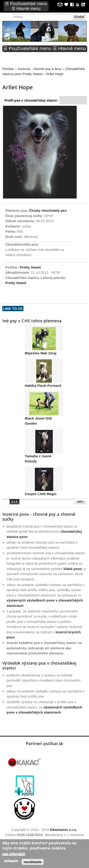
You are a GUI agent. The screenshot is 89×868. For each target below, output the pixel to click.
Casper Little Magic (41, 494)
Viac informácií (14, 854)
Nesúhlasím (33, 862)
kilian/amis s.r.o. (63, 830)
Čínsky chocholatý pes (48, 210)
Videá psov (72, 569)
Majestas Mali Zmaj (41, 353)
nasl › (81, 502)
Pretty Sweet (30, 267)
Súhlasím (11, 861)
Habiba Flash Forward (43, 386)
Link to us (13, 309)
